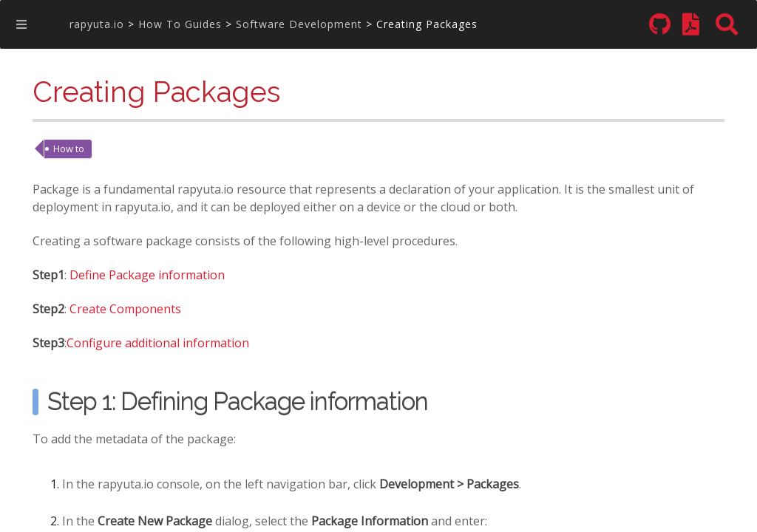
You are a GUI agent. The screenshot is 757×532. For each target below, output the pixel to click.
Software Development (299, 24)
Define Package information (147, 276)
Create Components (125, 310)
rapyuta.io (97, 24)
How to (69, 149)
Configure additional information (158, 344)
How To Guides (180, 24)
